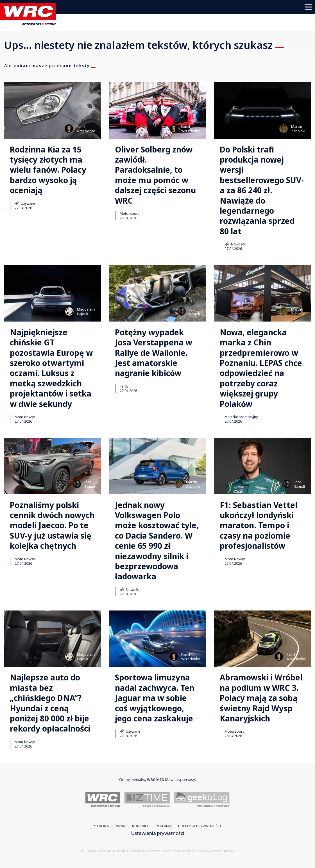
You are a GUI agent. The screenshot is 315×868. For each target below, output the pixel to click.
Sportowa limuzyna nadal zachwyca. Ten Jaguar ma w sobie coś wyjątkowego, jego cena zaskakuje (155, 698)
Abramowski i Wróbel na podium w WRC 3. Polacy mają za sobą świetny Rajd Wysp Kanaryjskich (261, 698)
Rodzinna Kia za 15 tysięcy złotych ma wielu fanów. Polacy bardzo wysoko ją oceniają (48, 170)
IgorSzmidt (195, 312)
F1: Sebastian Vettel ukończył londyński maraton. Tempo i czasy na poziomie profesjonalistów (259, 525)
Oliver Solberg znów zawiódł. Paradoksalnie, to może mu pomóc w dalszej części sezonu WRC (155, 175)
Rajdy (124, 386)
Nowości (234, 244)
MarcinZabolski (298, 129)
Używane (25, 203)
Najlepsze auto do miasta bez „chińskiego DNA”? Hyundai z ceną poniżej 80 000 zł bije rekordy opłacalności (50, 703)
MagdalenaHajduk (86, 312)
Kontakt (140, 826)
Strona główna (110, 826)
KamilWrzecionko (86, 129)
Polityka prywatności (200, 826)
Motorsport (129, 213)
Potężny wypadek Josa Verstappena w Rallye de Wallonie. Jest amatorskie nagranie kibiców (154, 353)
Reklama (164, 826)
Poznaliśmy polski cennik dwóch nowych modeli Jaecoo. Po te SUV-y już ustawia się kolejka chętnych (52, 525)
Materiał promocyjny (241, 417)
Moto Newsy (25, 417)
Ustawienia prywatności (157, 833)
